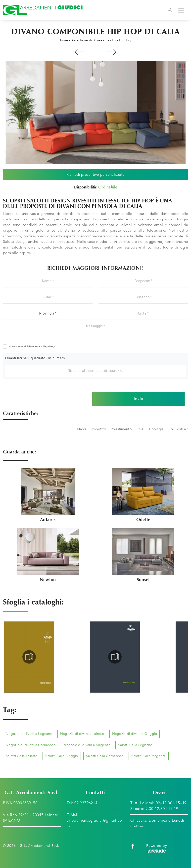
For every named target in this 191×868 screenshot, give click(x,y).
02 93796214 (86, 803)
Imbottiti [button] (99, 429)
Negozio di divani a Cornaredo (31, 745)
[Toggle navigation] (170, 10)
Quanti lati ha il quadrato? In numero (35, 358)
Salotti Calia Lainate (22, 756)
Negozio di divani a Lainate (82, 734)
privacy (51, 347)
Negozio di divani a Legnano (29, 734)
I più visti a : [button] (178, 429)
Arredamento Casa (87, 40)
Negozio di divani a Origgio (135, 734)
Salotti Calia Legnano (135, 745)
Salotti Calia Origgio (62, 756)
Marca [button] (82, 429)
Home (63, 40)
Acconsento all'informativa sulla (32, 347)
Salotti (111, 40)
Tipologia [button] (156, 429)
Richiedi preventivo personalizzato (96, 174)
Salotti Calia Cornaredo (105, 756)
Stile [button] (140, 429)
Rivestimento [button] (121, 429)
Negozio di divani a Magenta (87, 745)
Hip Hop (126, 40)
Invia (139, 399)
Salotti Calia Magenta (148, 756)
